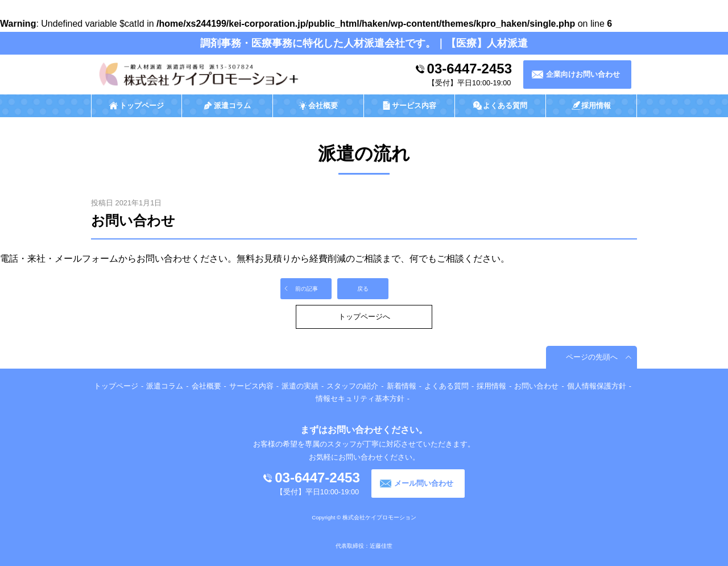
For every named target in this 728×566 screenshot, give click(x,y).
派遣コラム (165, 386)
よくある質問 (446, 386)
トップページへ (364, 317)
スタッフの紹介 (352, 386)
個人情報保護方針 (597, 386)
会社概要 (206, 386)
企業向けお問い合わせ (583, 74)
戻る (363, 289)
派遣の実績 (300, 386)
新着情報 (402, 386)
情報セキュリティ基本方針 (360, 398)
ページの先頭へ (592, 357)
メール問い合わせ (424, 483)
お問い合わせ (536, 386)
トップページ (116, 386)
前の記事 (307, 289)
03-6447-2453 (470, 69)
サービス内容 (251, 386)
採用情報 (491, 386)
